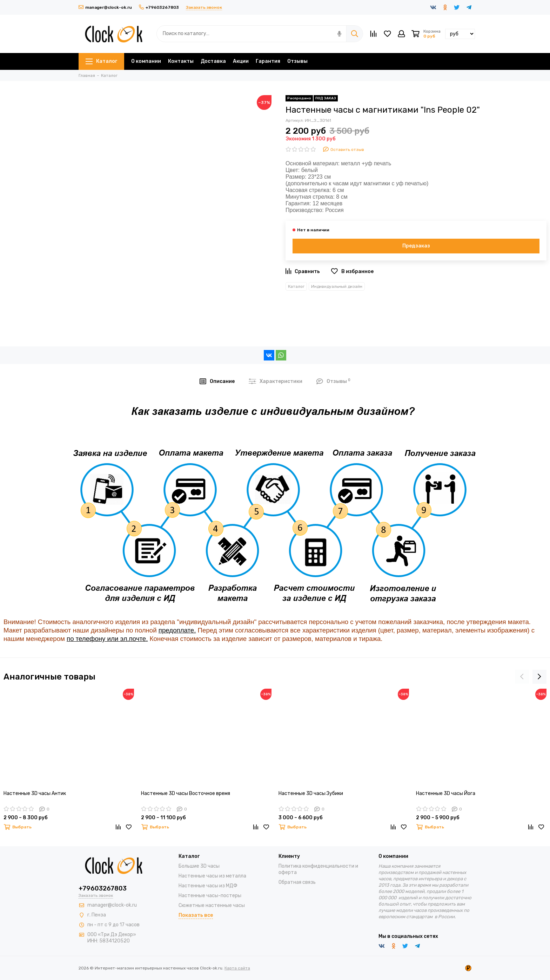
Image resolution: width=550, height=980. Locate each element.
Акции (241, 61)
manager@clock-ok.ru (105, 7)
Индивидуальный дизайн (337, 286)
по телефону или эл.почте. (107, 639)
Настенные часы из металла (212, 876)
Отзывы (297, 61)
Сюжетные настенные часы (212, 905)
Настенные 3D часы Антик (35, 793)
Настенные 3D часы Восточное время (186, 793)
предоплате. (177, 630)
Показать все (196, 915)
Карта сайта (237, 968)
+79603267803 (159, 7)
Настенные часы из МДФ (208, 886)
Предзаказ (416, 246)
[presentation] (522, 677)
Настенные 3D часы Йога (446, 793)
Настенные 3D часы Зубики (311, 793)
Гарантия (268, 61)
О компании (146, 61)
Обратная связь (297, 882)
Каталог (101, 61)
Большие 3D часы (199, 866)
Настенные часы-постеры (210, 896)
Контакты (181, 61)
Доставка (213, 61)
